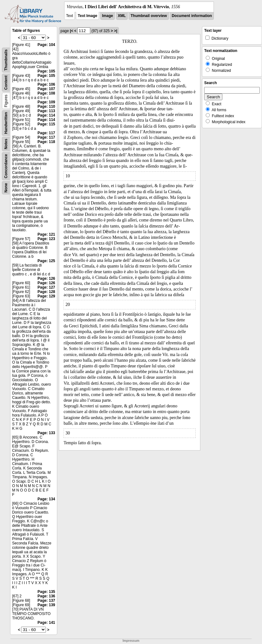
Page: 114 (46, 115)
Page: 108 (46, 93)
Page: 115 (46, 124)
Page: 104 (46, 45)
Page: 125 (46, 261)
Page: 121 (46, 234)
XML (122, 16)
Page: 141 (46, 623)
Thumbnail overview (149, 16)
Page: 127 (46, 287)
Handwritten (6, 123)
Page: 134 (46, 499)
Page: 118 (46, 142)
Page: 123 (46, 239)
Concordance (6, 166)
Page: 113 (46, 111)
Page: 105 (46, 71)
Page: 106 (46, 84)
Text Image (87, 16)
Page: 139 (46, 605)
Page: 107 (46, 89)
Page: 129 (46, 296)
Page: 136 (46, 596)
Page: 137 (46, 601)
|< (71, 31)
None (6, 188)
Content (6, 83)
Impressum (131, 641)
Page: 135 (46, 592)
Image (108, 16)
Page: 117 (46, 133)
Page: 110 (46, 106)
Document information (192, 16)
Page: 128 (46, 292)
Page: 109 (46, 102)
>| (115, 31)
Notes (6, 144)
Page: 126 (46, 279)
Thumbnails (6, 60)
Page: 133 (46, 433)
